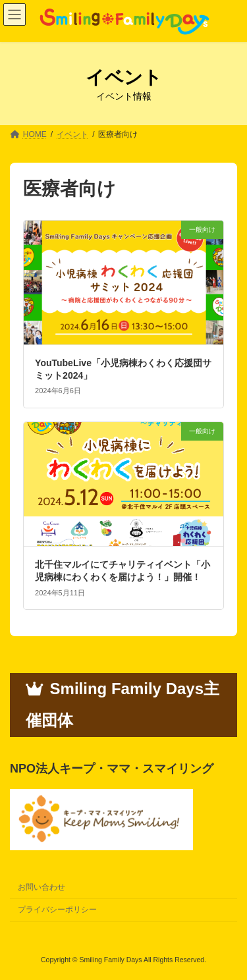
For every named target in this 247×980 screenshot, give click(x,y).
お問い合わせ (41, 887)
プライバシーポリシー (57, 910)
